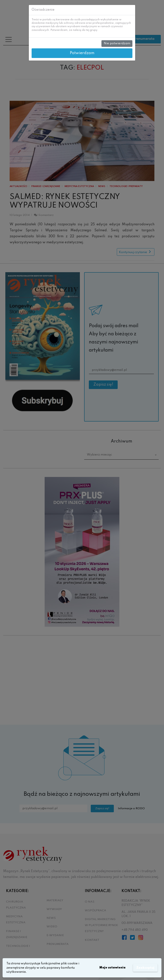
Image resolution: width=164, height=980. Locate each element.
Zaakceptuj (145, 968)
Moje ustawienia (111, 968)
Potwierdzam (82, 53)
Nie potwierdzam (117, 43)
